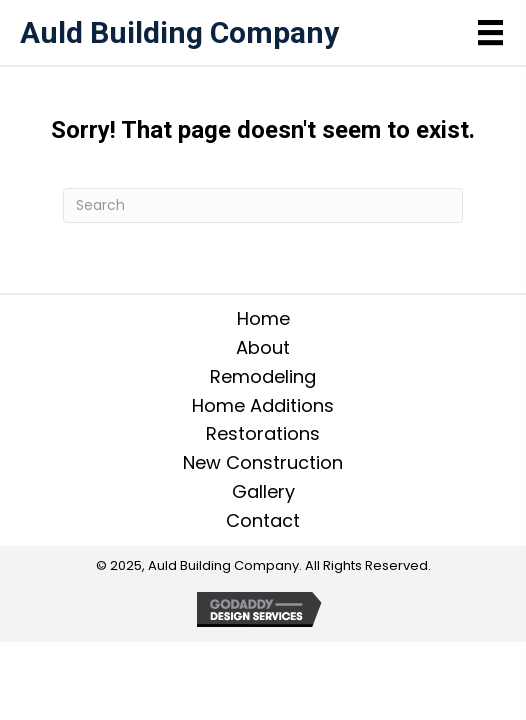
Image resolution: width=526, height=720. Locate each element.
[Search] (263, 205)
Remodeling (263, 376)
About (263, 347)
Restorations (263, 433)
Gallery (263, 491)
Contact (263, 520)
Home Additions (263, 405)
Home (263, 318)
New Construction (263, 462)
